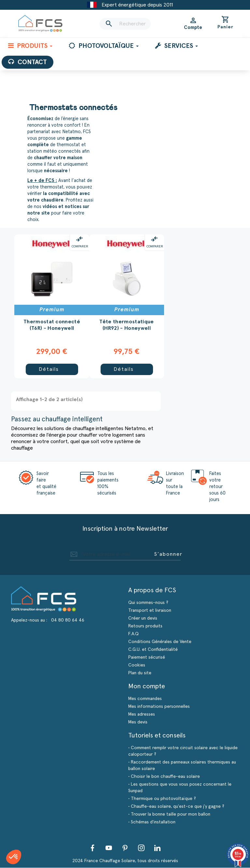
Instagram (141, 848)
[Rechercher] (125, 24)
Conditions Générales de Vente (160, 642)
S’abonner (168, 554)
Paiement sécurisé (147, 658)
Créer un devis (143, 619)
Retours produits (145, 626)
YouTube (109, 848)
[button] (14, 857)
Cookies (137, 665)
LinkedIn (158, 848)
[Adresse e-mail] (110, 554)
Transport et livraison (150, 611)
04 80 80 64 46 (68, 621)
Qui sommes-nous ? (148, 603)
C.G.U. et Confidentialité (153, 650)
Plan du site (140, 673)
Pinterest (125, 848)
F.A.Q (133, 634)
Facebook (92, 848)
